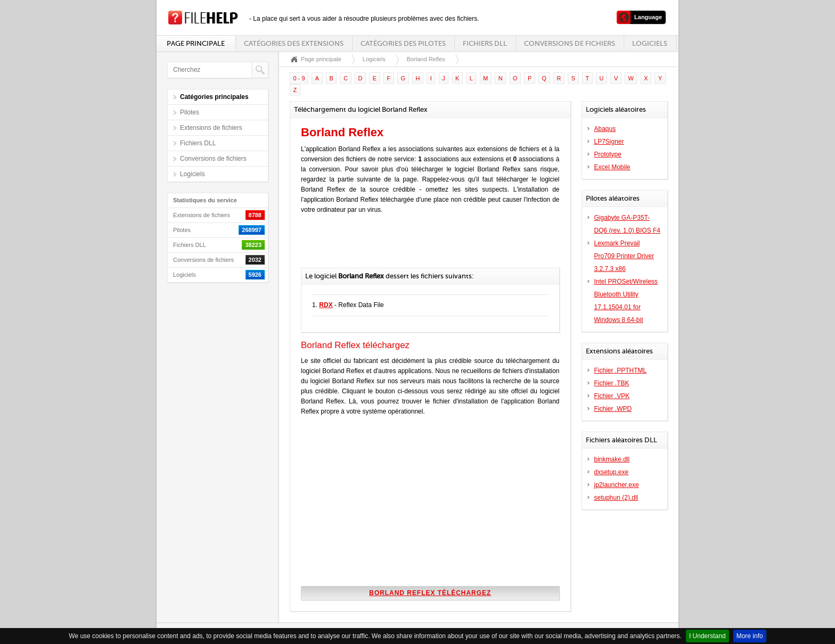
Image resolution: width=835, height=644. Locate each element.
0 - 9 (299, 78)
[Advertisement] (425, 246)
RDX (326, 305)
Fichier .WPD (613, 409)
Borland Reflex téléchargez (430, 593)
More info (750, 636)
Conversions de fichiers (570, 43)
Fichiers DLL (485, 43)
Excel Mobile (612, 167)
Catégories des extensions (294, 43)
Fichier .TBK (612, 383)
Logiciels (650, 43)
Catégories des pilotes (403, 43)
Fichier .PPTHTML (621, 370)
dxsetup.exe (612, 472)
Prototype (608, 154)
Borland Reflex (426, 59)
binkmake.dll (612, 459)
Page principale (196, 43)
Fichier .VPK (612, 396)
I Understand (707, 636)
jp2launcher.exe (617, 485)
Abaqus (605, 129)
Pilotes (190, 112)
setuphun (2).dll (616, 498)
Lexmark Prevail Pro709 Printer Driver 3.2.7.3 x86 (624, 256)
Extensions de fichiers (211, 128)
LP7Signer (609, 142)
